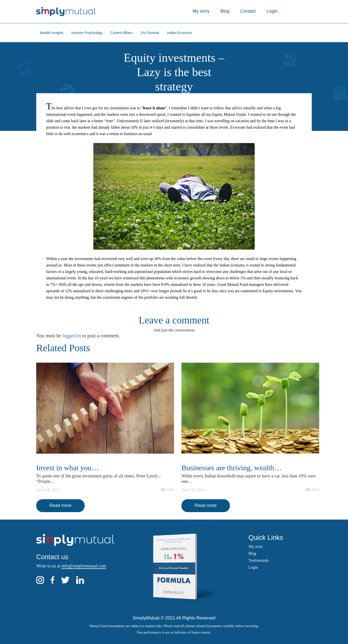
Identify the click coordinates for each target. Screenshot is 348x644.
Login (272, 11)
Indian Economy (179, 33)
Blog (225, 11)
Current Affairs (122, 33)
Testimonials (259, 560)
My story (201, 11)
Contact (248, 11)
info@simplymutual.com (84, 566)
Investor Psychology (87, 33)
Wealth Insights (52, 33)
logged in (72, 336)
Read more (60, 505)
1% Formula (150, 33)
